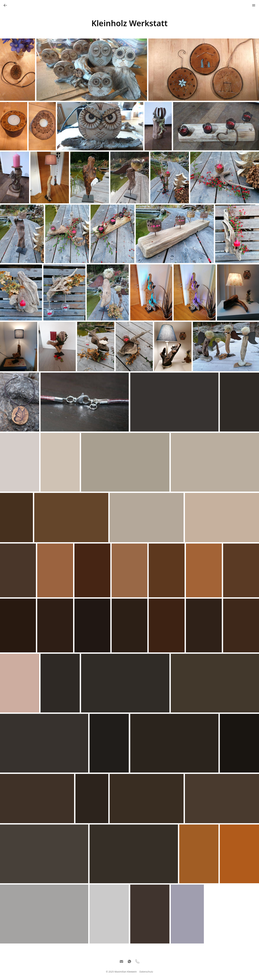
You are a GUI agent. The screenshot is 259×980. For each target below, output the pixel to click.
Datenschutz (146, 972)
